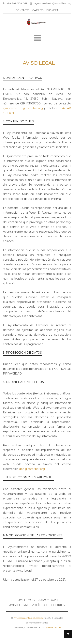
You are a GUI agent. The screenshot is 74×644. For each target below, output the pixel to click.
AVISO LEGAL (19, 605)
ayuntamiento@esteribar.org (50, 3)
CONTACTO (23, 10)
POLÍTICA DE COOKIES (48, 605)
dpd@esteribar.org (32, 469)
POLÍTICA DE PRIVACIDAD (37, 600)
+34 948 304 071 (15, 3)
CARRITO (38, 10)
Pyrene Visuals (53, 627)
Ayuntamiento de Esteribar (29, 618)
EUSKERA (52, 10)
